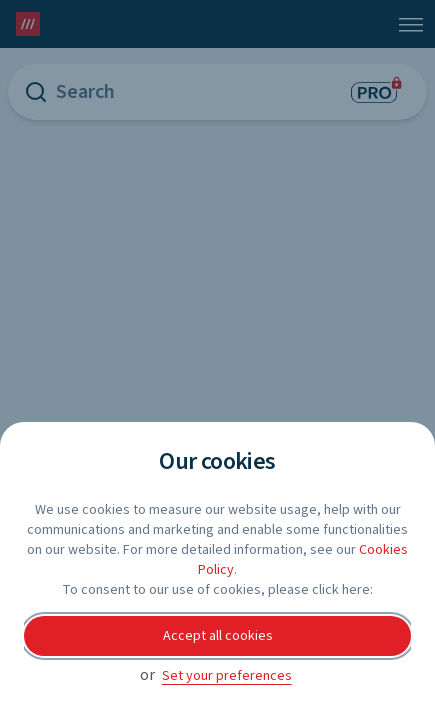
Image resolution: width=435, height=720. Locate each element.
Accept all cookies (218, 636)
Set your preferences (227, 676)
